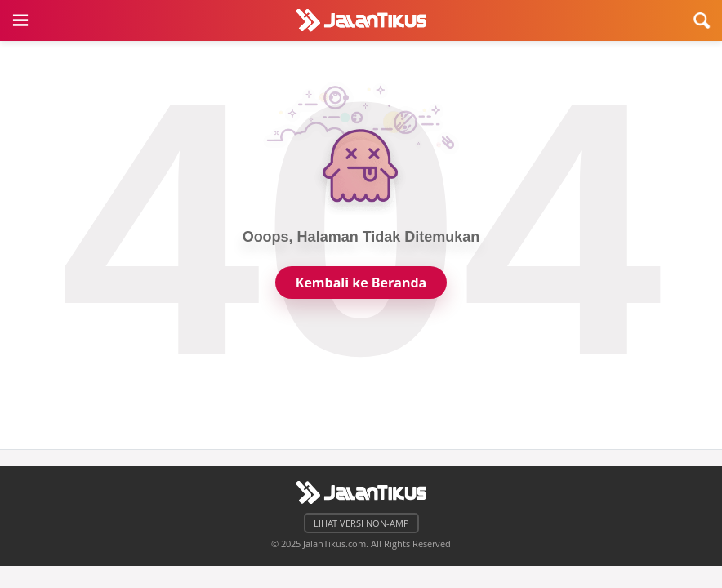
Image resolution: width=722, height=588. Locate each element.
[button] (20, 20)
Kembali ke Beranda (361, 283)
